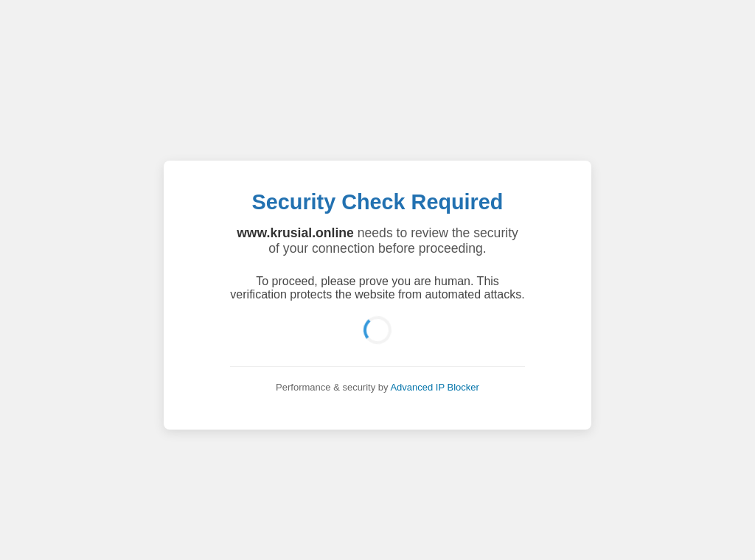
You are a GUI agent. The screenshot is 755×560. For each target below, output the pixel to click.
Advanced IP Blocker (434, 387)
